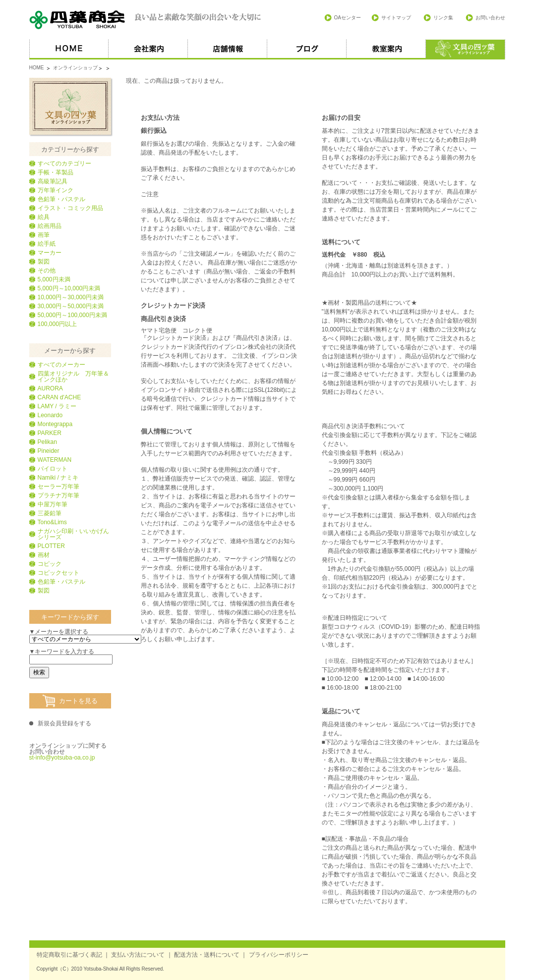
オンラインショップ (75, 68)
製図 (44, 262)
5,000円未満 (54, 279)
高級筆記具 (53, 181)
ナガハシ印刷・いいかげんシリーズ (73, 534)
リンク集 (443, 18)
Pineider (49, 451)
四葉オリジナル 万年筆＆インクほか (73, 377)
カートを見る (78, 701)
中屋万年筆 (53, 504)
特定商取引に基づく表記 (69, 955)
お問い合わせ (490, 18)
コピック (50, 564)
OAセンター (348, 18)
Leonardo (50, 415)
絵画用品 (50, 226)
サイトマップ (396, 18)
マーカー (50, 253)
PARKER (50, 433)
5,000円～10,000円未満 (69, 288)
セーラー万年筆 (59, 487)
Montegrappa (55, 424)
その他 (47, 271)
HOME (69, 50)
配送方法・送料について (207, 955)
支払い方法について (138, 955)
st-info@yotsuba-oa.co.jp (62, 758)
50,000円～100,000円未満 (72, 315)
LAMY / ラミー (57, 406)
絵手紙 (47, 244)
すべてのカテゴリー (64, 163)
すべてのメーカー (61, 365)
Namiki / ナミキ (58, 478)
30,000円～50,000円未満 (71, 306)
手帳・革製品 (56, 172)
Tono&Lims (52, 522)
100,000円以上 (57, 324)
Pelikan (47, 442)
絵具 (44, 217)
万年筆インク (56, 190)
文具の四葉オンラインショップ (70, 106)
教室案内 (386, 50)
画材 (44, 555)
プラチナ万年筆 (59, 495)
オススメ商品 (466, 50)
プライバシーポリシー (279, 955)
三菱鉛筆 (50, 513)
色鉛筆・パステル (61, 199)
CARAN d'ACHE (59, 397)
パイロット (53, 469)
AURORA (50, 388)
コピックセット (59, 573)
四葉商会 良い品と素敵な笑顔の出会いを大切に (146, 20)
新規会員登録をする (64, 723)
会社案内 (148, 50)
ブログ (307, 50)
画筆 (44, 235)
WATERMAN (55, 460)
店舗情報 (228, 50)
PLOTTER (51, 546)
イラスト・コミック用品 (70, 208)
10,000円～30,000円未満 (71, 297)
